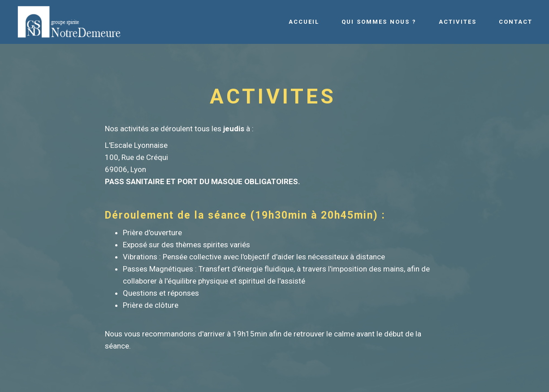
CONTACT (516, 22)
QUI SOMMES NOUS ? (379, 22)
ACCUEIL (304, 22)
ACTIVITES (458, 22)
